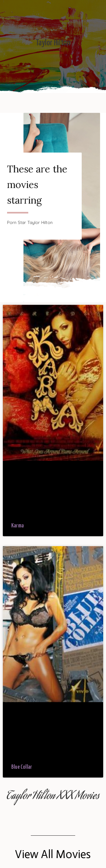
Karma (18, 526)
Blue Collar (22, 767)
